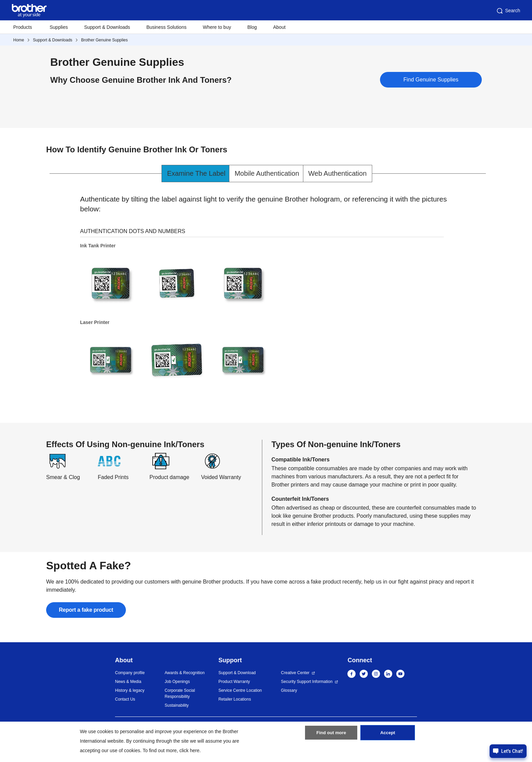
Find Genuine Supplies (431, 80)
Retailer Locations (235, 699)
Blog (252, 27)
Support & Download (237, 673)
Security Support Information (307, 682)
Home (19, 40)
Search (508, 11)
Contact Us (125, 699)
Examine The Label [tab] (196, 173)
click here (189, 750)
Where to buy (217, 27)
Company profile (130, 673)
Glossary (289, 690)
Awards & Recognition (185, 673)
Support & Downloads (107, 27)
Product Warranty (234, 682)
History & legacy (130, 690)
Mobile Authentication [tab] (267, 173)
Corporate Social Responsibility (180, 693)
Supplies (59, 27)
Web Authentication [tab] (338, 173)
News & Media (128, 682)
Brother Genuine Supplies (104, 40)
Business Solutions (166, 27)
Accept (388, 736)
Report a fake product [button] (87, 610)
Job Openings (177, 682)
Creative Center (295, 673)
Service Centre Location (240, 690)
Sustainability (177, 705)
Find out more (331, 736)
